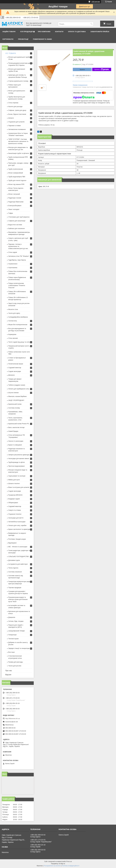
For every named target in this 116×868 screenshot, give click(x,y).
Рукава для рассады (16, 662)
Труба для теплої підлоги (17, 180)
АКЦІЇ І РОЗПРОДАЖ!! (16, 400)
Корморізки (12, 334)
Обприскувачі (13, 503)
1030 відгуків (96, 2)
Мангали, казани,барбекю (17, 396)
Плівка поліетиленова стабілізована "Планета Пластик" (17, 285)
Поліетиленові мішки (16, 364)
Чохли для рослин (15, 666)
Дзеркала (12, 617)
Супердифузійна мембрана (18, 317)
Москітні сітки (13, 309)
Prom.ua (69, 861)
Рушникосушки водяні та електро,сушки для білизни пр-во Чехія (18, 599)
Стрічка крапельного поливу (18, 81)
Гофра (11, 213)
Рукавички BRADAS (15, 495)
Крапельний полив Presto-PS (19, 424)
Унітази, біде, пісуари (16, 621)
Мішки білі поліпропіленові (18, 325)
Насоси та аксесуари (16, 441)
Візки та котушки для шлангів (19, 487)
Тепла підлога (13, 568)
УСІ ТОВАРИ (11, 53)
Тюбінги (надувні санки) (17, 385)
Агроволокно (13, 264)
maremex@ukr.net (11, 722)
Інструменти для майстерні (18, 564)
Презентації (23, 39)
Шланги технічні (14, 483)
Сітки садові (13, 252)
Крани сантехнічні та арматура (19, 529)
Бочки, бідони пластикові (17, 114)
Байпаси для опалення (16, 228)
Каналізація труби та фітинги (19, 153)
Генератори (12, 635)
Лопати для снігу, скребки (17, 525)
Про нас (9, 670)
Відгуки (8, 675)
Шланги (11, 118)
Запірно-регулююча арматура (19, 455)
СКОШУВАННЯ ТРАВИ (16, 631)
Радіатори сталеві (15, 198)
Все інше (11, 652)
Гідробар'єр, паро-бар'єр (17, 260)
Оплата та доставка (77, 32)
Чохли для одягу (14, 313)
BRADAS (11, 375)
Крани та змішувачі (15, 445)
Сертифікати (8, 39)
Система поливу (14, 408)
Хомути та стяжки (15, 510)
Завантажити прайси (100, 32)
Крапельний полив (15, 404)
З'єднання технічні (15, 514)
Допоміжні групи (14, 560)
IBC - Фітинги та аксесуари (18, 547)
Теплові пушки (13, 639)
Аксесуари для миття (16, 518)
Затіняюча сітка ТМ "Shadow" (19, 256)
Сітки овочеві (13, 338)
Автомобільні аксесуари (17, 522)
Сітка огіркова (13, 103)
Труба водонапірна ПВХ (17, 177)
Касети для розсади (15, 106)
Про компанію (44, 32)
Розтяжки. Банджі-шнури (17, 539)
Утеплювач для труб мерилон (19, 217)
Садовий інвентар (15, 368)
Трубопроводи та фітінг (17, 462)
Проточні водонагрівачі (16, 466)
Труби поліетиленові (16, 169)
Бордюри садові (14, 499)
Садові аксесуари (15, 371)
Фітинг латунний (14, 194)
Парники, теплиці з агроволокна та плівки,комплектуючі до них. (18, 246)
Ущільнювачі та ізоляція (17, 476)
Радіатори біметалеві (16, 202)
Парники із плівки (14, 126)
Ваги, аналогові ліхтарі (16, 427)
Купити (82, 70)
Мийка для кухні (14, 480)
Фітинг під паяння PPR (16, 184)
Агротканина (13, 268)
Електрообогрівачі (15, 206)
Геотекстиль (13, 321)
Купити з (102, 69)
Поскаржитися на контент (52, 866)
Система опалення (15, 572)
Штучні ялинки (13, 393)
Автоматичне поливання (17, 129)
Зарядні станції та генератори (19, 648)
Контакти (59, 32)
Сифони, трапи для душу (17, 110)
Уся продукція (26, 32)
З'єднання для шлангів (16, 122)
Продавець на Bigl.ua (58, 864)
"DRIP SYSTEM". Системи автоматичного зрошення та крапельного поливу (18, 141)
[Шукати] (91, 24)
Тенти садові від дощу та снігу (19, 342)
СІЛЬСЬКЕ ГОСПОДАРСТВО (19, 556)
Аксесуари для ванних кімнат (19, 458)
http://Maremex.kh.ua (13, 718)
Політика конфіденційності (71, 866)
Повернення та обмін (42, 39)
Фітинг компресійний (16, 173)
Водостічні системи (15, 225)
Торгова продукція (15, 588)
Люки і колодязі (14, 209)
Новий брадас (13, 431)
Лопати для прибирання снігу (19, 389)
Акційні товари (9, 32)
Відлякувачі (12, 543)
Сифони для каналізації (17, 221)
